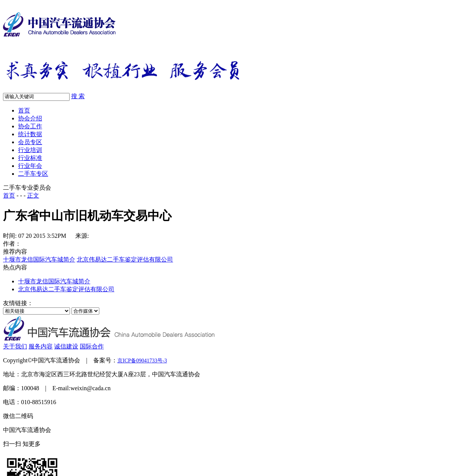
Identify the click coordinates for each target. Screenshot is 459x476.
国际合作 (92, 346)
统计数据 (30, 134)
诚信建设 (66, 346)
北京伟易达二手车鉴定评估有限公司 (125, 259)
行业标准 (30, 158)
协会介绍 (30, 118)
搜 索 (78, 96)
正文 (33, 195)
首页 (24, 110)
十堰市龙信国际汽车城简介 (39, 259)
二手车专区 (33, 174)
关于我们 (15, 346)
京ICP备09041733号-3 (142, 361)
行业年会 (30, 166)
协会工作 (30, 126)
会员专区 (30, 142)
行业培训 (30, 150)
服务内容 (41, 346)
